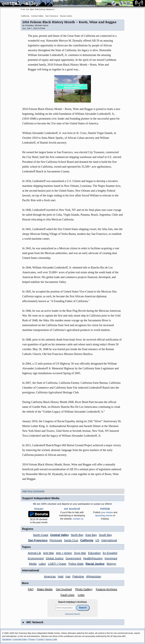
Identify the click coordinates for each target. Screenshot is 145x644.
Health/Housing (93, 558)
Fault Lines (68, 595)
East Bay (91, 535)
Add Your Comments (33, 491)
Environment (36, 558)
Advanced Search (73, 614)
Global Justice (55, 558)
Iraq (68, 576)
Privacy (32, 639)
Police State (76, 564)
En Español (110, 553)
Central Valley (37, 16)
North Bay (77, 535)
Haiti (61, 576)
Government (73, 558)
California (25, 16)
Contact (40, 639)
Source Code (51, 639)
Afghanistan (94, 576)
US (97, 540)
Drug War (80, 553)
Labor (42, 564)
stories (107, 512)
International (109, 540)
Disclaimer (7, 639)
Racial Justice (66, 16)
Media (33, 564)
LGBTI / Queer (57, 564)
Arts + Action (64, 553)
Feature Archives (106, 589)
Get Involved (64, 589)
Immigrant (111, 558)
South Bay (105, 535)
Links (81, 595)
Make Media (45, 589)
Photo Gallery (84, 589)
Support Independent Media (41, 498)
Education (94, 553)
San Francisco (52, 16)
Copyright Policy (20, 639)
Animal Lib (34, 553)
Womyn (111, 564)
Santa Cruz (71, 540)
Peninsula (56, 540)
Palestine (78, 576)
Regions (28, 529)
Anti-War (48, 553)
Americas (50, 576)
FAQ (31, 589)
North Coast (41, 535)
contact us (78, 519)
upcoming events (104, 515)
